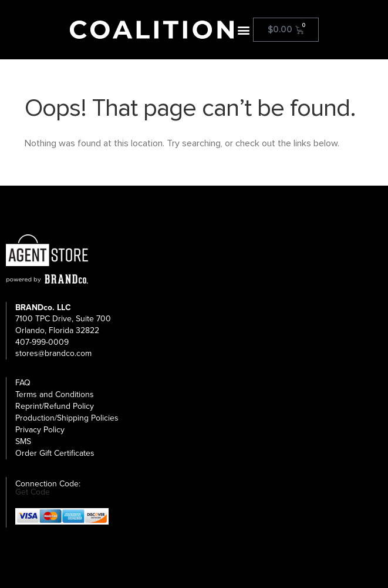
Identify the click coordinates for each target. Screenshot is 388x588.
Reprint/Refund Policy (55, 406)
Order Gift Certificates (55, 453)
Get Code (33, 492)
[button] (243, 30)
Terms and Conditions (55, 394)
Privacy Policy (40, 430)
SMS (23, 441)
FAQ (23, 383)
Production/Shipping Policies (67, 418)
